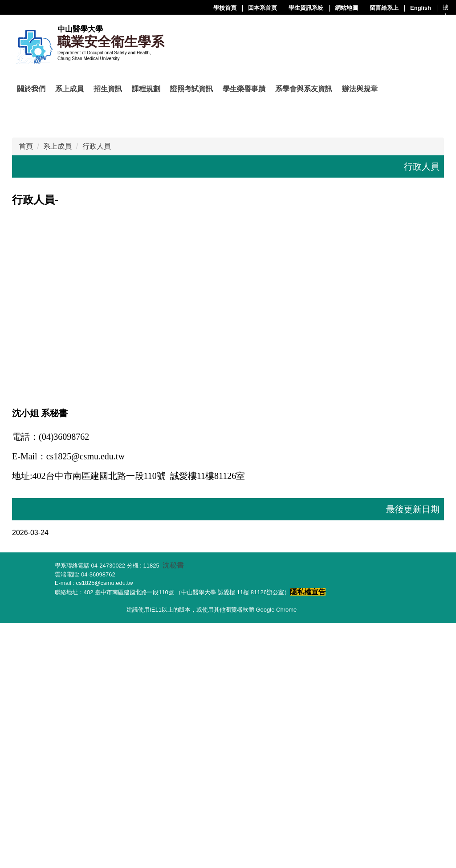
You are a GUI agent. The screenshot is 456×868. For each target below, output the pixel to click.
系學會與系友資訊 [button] (304, 89)
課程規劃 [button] (146, 89)
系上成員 (57, 392)
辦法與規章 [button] (360, 89)
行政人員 (97, 392)
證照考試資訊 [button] (191, 89)
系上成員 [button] (69, 89)
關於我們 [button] (31, 89)
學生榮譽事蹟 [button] (244, 89)
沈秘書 (173, 811)
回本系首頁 (173, 8)
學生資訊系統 (216, 8)
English (331, 8)
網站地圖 (257, 8)
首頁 (26, 392)
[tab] (180, 337)
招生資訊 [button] (108, 89)
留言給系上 (295, 8)
